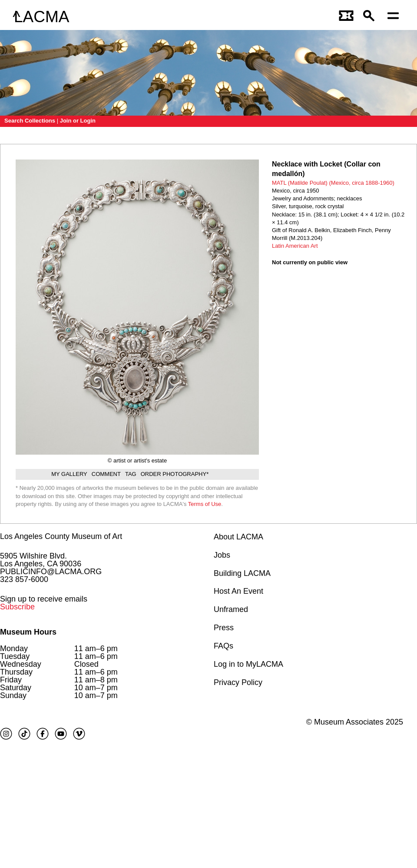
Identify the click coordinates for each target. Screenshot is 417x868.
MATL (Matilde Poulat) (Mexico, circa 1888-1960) (333, 183)
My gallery (69, 474)
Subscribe (17, 607)
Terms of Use (205, 504)
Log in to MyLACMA (248, 664)
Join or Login (78, 121)
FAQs (223, 646)
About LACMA (238, 537)
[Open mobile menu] (395, 17)
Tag (131, 474)
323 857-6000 (24, 579)
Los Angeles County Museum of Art (61, 536)
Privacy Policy (238, 682)
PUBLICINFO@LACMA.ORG (51, 572)
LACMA (41, 17)
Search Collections (30, 121)
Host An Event (238, 591)
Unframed (231, 609)
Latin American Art (295, 246)
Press (224, 628)
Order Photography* (175, 474)
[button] (371, 17)
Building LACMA (242, 573)
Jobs (222, 555)
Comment (106, 474)
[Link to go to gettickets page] (347, 17)
